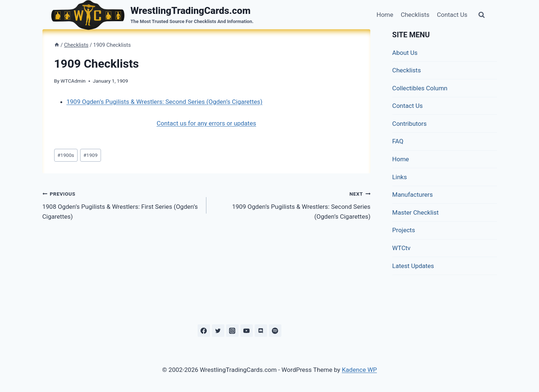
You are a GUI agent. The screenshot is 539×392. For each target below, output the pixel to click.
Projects (404, 230)
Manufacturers (413, 195)
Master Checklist (416, 212)
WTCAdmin (73, 81)
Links (400, 177)
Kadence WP (359, 370)
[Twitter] (218, 331)
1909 (91, 155)
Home (385, 15)
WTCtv (401, 248)
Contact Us (452, 15)
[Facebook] (204, 331)
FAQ (398, 141)
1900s (66, 155)
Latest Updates (413, 266)
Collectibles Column (420, 88)
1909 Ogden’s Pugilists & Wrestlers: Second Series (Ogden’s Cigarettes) (165, 102)
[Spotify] (275, 331)
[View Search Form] (482, 15)
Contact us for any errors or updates (206, 123)
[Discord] (261, 331)
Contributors (409, 124)
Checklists (415, 15)
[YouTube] (247, 331)
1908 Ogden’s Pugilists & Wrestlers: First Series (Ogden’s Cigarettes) (121, 204)
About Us (405, 53)
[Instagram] (232, 331)
